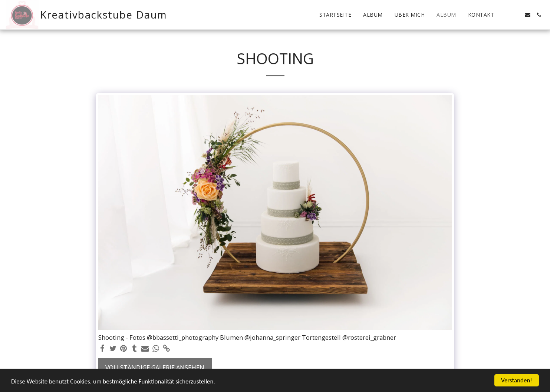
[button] (505, 15)
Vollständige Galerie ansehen (155, 367)
